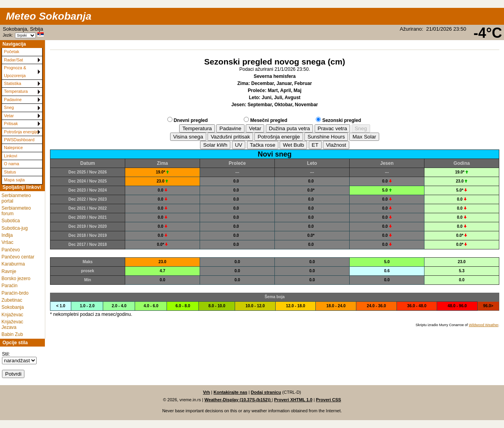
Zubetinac (12, 300)
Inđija (7, 235)
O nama (11, 164)
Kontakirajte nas (230, 392)
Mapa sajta (14, 180)
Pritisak (11, 124)
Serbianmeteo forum (16, 211)
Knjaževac (12, 315)
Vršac (7, 242)
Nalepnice (13, 148)
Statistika (13, 83)
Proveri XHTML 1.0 (293, 400)
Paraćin (10, 286)
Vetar (9, 116)
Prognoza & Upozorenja (15, 71)
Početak (12, 52)
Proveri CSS (328, 400)
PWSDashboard (19, 140)
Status (10, 172)
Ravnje (9, 271)
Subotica (11, 221)
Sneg (9, 107)
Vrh (206, 392)
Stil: (6, 354)
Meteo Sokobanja (49, 16)
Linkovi (11, 156)
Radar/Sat (14, 60)
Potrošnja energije (21, 132)
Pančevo (11, 250)
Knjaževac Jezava (12, 325)
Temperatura (16, 91)
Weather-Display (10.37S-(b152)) (238, 400)
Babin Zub (12, 334)
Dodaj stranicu (266, 392)
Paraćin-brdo (15, 293)
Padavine (13, 100)
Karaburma (13, 264)
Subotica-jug (15, 228)
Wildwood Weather (484, 325)
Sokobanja (13, 307)
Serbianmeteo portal (16, 198)
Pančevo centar (18, 257)
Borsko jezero (16, 279)
